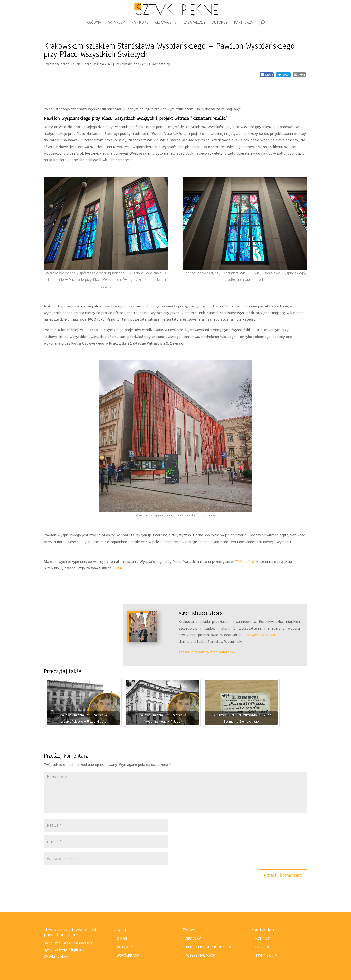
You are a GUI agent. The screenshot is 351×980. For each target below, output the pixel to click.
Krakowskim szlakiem (131, 64)
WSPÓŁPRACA (128, 955)
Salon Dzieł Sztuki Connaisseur (69, 943)
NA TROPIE (140, 23)
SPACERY (194, 938)
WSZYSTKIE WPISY (201, 955)
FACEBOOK (264, 947)
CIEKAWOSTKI (166, 23)
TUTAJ (118, 568)
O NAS (122, 938)
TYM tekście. (246, 561)
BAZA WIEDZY (194, 23)
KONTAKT (263, 938)
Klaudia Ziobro (81, 64)
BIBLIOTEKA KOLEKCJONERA (209, 947)
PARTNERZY (244, 23)
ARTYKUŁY (116, 23)
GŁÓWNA (94, 23)
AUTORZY (220, 23)
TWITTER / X (266, 955)
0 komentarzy (160, 64)
